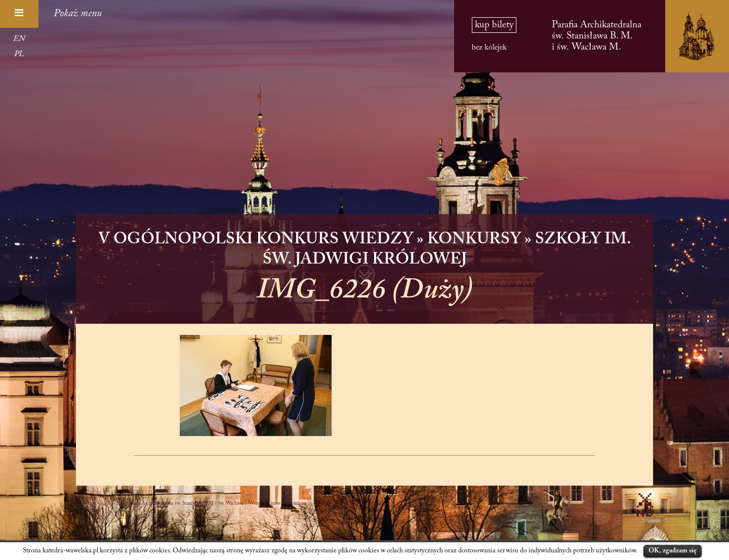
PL (19, 54)
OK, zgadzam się (673, 551)
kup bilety (494, 25)
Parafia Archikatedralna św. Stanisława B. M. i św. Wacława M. (597, 36)
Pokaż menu (78, 14)
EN (19, 39)
